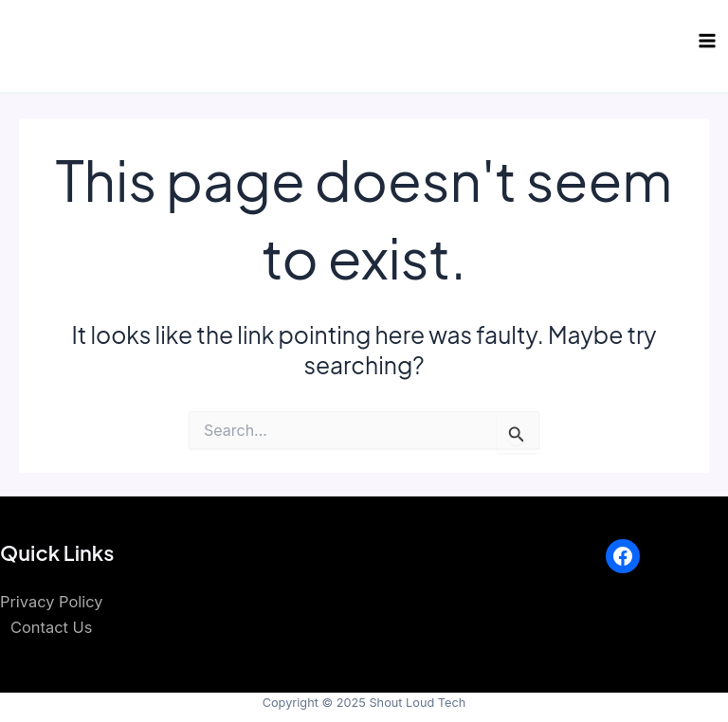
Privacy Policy (51, 602)
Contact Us (51, 627)
